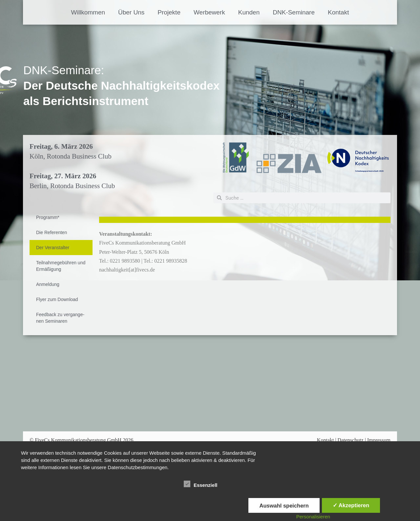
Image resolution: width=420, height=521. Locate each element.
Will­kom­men (88, 12)
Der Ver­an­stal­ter (53, 248)
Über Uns (131, 12)
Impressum (379, 440)
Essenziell (201, 484)
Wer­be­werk (209, 12)
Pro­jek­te (169, 12)
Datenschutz (351, 440)
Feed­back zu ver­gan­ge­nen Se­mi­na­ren (60, 318)
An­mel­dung (48, 284)
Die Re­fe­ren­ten (52, 232)
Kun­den (249, 12)
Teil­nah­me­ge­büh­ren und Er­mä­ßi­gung (61, 266)
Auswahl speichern (284, 506)
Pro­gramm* (48, 217)
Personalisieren (313, 517)
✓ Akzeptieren (351, 505)
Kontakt (325, 440)
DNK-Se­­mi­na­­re (294, 12)
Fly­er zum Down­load (57, 299)
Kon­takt (338, 12)
